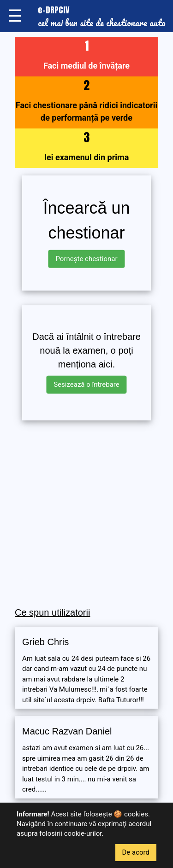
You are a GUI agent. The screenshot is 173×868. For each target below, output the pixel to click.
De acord (136, 852)
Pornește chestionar (86, 259)
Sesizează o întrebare (86, 384)
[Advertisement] (86, 514)
